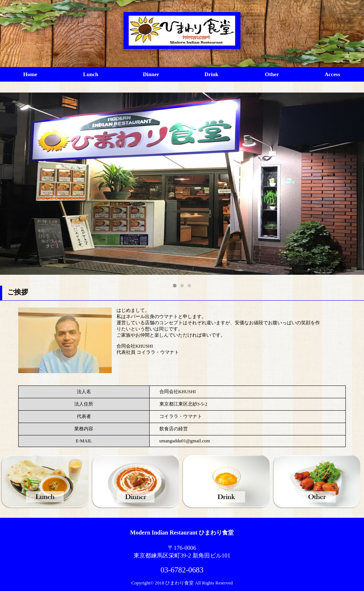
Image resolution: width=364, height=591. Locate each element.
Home (30, 74)
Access (332, 74)
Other (272, 74)
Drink (211, 74)
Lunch (91, 74)
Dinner (151, 74)
